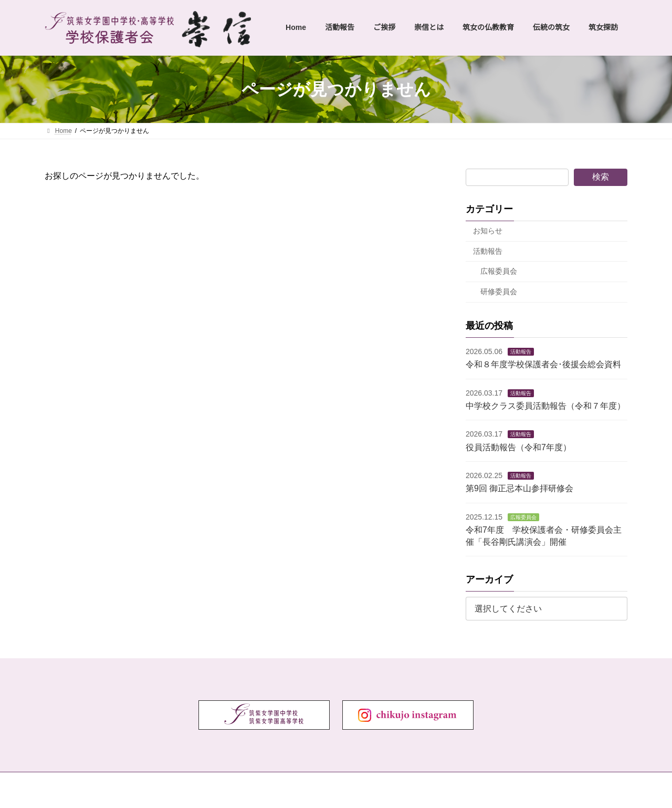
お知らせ (488, 231)
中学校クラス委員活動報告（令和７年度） (545, 406)
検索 (601, 177)
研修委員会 (499, 292)
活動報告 (488, 251)
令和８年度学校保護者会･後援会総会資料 (543, 364)
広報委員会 (499, 271)
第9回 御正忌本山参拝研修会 (519, 488)
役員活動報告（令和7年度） (518, 447)
